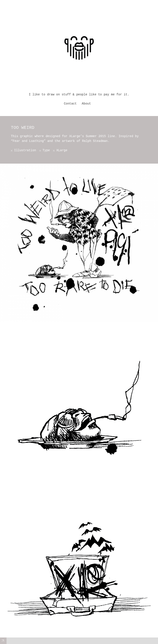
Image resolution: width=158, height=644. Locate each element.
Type (46, 150)
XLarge (62, 150)
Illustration (25, 150)
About (86, 104)
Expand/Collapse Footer (3, 641)
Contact (70, 104)
